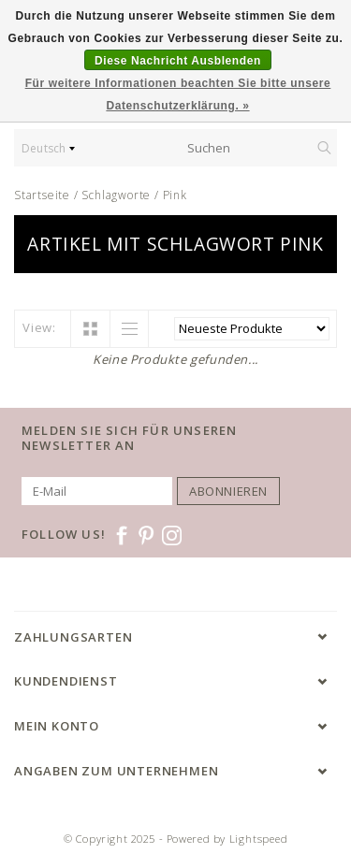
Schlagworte (116, 195)
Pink (175, 195)
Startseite (42, 195)
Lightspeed (259, 839)
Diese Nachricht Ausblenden (178, 61)
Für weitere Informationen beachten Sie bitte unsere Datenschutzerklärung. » (178, 94)
